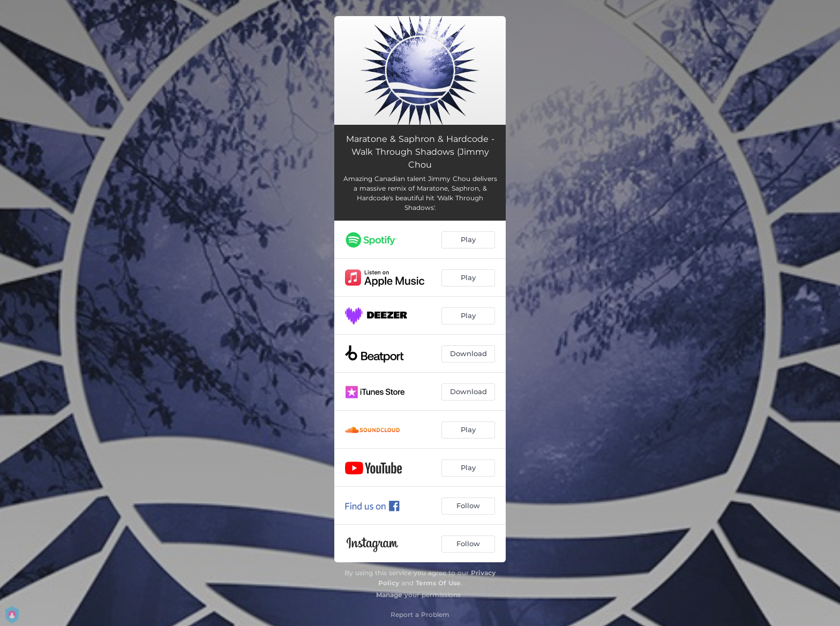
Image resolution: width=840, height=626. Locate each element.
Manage (389, 595)
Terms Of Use (438, 583)
